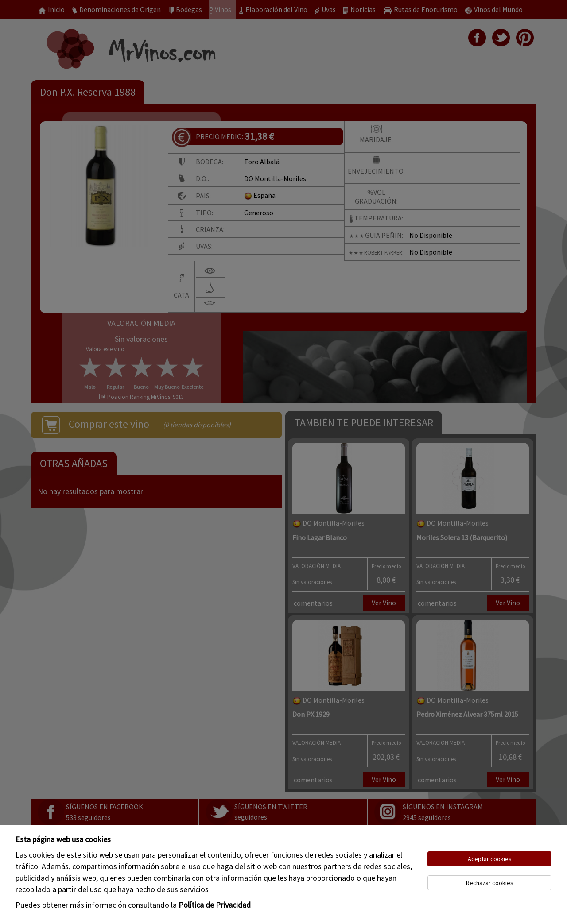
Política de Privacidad (215, 905)
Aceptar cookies (490, 859)
